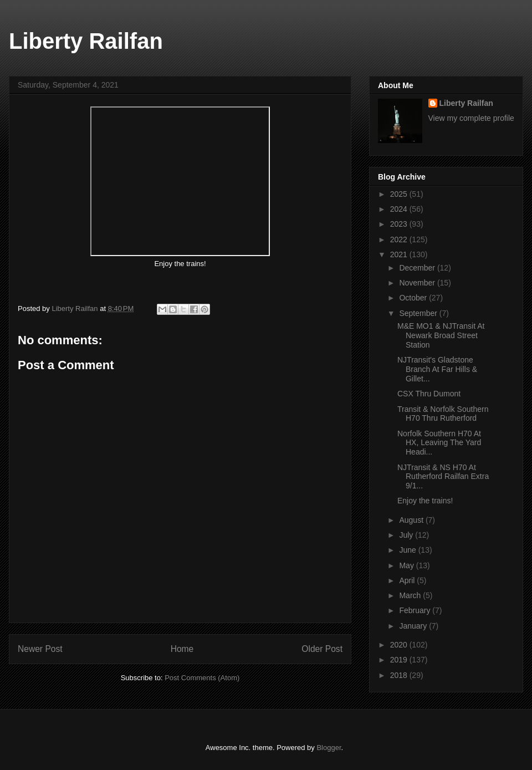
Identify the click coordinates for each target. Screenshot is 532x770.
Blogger (329, 748)
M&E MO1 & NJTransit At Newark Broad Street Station (441, 335)
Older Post (322, 649)
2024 (400, 209)
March (411, 595)
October (414, 298)
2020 (400, 645)
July (407, 535)
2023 (400, 224)
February (416, 610)
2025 (400, 194)
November (418, 283)
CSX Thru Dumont (429, 394)
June (408, 550)
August (412, 520)
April (408, 580)
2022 (400, 239)
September (419, 313)
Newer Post (40, 649)
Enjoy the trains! (426, 501)
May (407, 565)
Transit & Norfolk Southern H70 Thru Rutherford (443, 414)
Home (182, 649)
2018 (400, 675)
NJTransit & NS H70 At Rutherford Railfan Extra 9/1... (443, 477)
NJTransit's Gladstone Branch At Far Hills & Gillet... (437, 369)
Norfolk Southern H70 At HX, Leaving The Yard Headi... (439, 443)
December (418, 268)
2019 (400, 660)
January (414, 626)
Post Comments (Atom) (202, 678)
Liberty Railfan (86, 41)
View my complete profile (471, 118)
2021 (400, 254)
